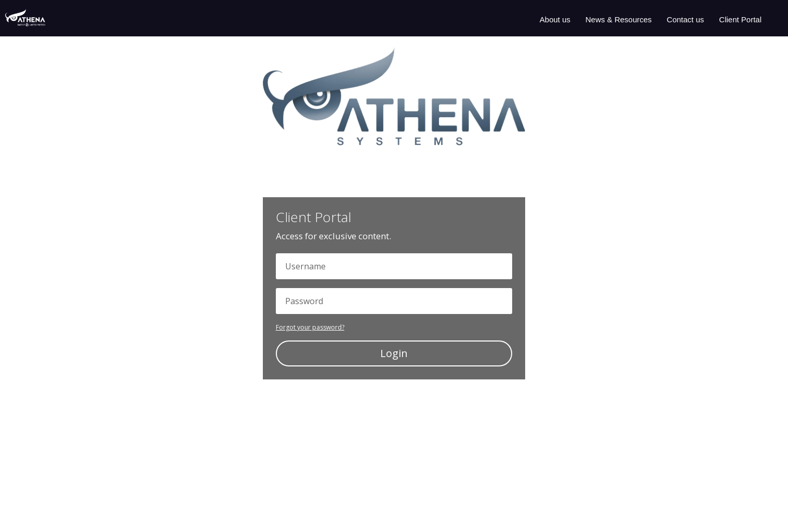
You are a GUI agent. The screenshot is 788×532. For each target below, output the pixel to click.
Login (394, 353)
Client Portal (740, 19)
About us (555, 19)
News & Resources (619, 19)
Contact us (686, 19)
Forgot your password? (310, 327)
